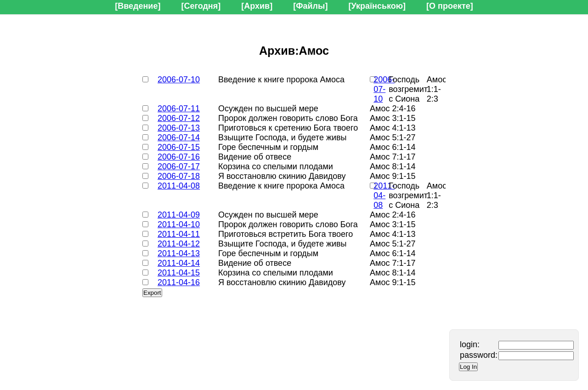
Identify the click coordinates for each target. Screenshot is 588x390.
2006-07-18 (179, 176)
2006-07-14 (179, 138)
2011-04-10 (179, 224)
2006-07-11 (179, 109)
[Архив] (257, 6)
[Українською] (377, 6)
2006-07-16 (179, 157)
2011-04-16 (179, 282)
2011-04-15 (179, 273)
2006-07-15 (179, 147)
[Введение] (138, 6)
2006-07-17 (179, 166)
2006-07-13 (179, 128)
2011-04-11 (179, 234)
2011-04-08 (179, 186)
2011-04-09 (179, 215)
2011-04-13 (179, 253)
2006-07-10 (179, 80)
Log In (468, 367)
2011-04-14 (179, 263)
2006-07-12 (179, 118)
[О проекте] (450, 6)
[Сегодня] (201, 6)
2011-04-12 (179, 244)
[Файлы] (310, 6)
